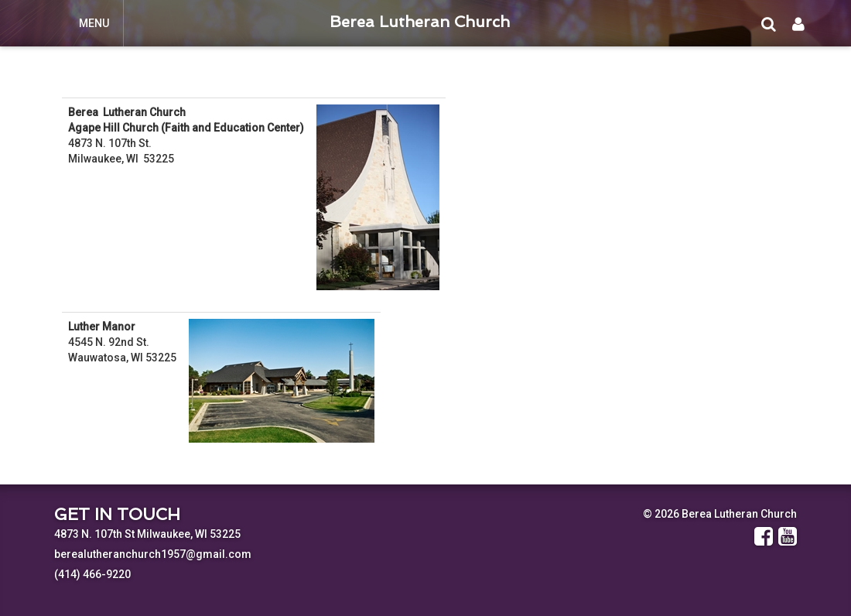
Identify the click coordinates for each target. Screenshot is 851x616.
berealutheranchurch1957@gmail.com (153, 554)
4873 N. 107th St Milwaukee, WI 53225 (147, 534)
